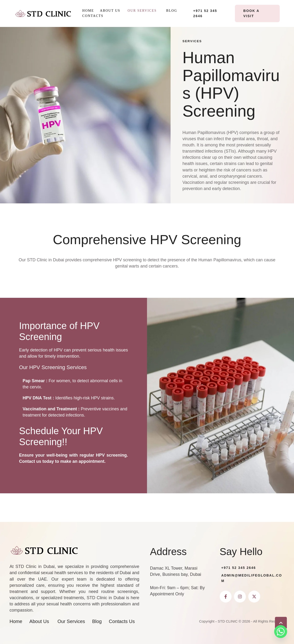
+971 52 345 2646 (239, 568)
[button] (159, 11)
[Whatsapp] (281, 632)
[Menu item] (88, 11)
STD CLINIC (228, 621)
